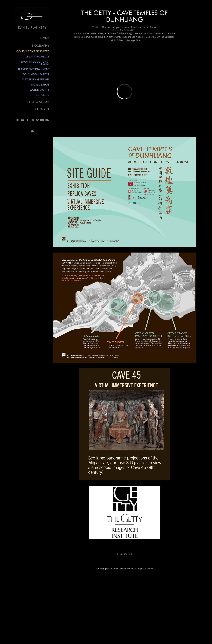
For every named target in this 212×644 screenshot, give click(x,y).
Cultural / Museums (35, 79)
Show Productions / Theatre (35, 63)
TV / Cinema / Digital (36, 74)
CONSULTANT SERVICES (33, 51)
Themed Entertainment (34, 69)
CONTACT (42, 109)
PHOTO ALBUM (38, 102)
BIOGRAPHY (40, 45)
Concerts (43, 95)
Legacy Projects (38, 56)
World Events (40, 90)
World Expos (40, 85)
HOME (45, 38)
